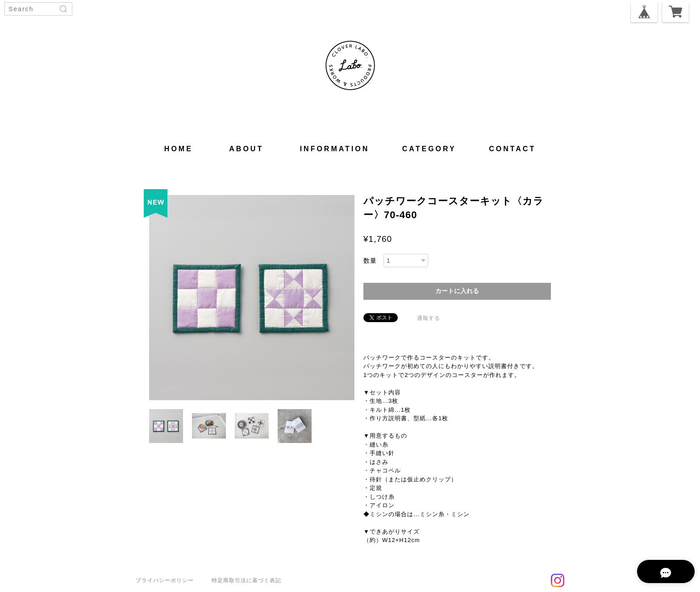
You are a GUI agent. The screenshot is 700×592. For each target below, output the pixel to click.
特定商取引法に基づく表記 (246, 580)
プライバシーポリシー (165, 580)
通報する (429, 318)
